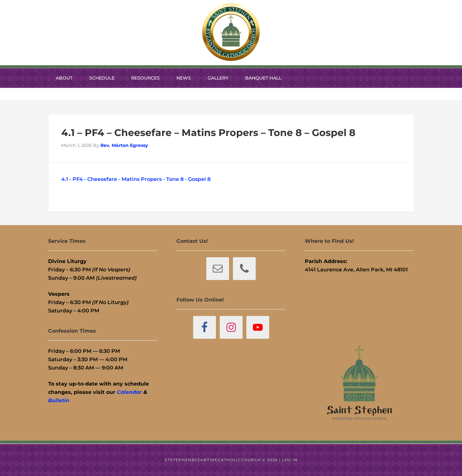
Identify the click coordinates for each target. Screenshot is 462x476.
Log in (290, 460)
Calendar (129, 392)
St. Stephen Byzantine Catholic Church (231, 32)
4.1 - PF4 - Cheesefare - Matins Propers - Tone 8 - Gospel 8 (136, 179)
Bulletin (59, 400)
